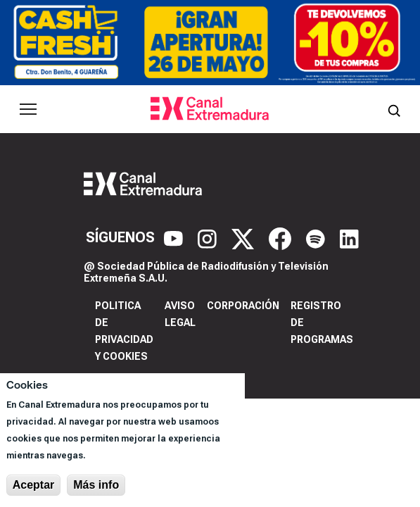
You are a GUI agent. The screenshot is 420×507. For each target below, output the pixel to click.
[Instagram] (209, 237)
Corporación (243, 306)
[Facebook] (282, 237)
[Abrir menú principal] (28, 109)
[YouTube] (175, 237)
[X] (244, 237)
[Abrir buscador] (394, 109)
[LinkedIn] (349, 237)
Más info (96, 485)
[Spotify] (317, 237)
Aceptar (34, 485)
